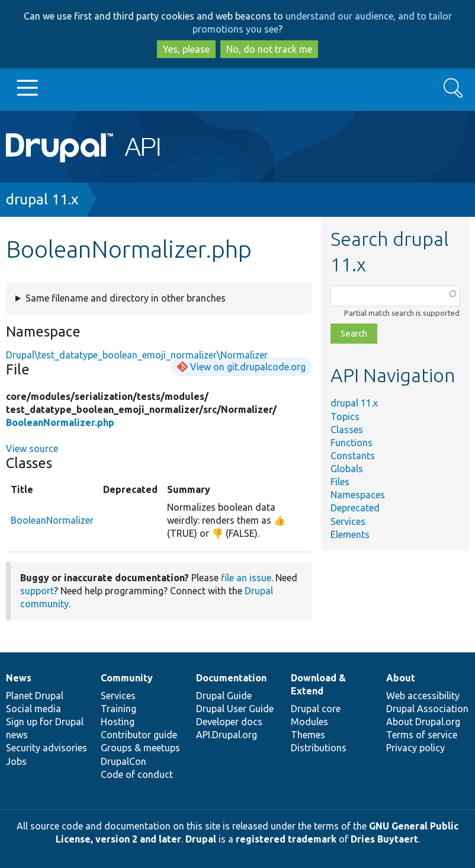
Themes (308, 735)
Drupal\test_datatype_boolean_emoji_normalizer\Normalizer (137, 355)
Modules (309, 722)
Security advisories (46, 748)
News (19, 678)
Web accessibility (423, 696)
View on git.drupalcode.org (248, 367)
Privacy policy (415, 748)
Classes (347, 430)
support (37, 591)
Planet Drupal (35, 696)
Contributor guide (139, 735)
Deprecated (355, 508)
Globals (347, 469)
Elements (350, 534)
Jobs (16, 761)
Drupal (201, 839)
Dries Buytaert (384, 839)
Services (348, 521)
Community (127, 678)
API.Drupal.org (227, 735)
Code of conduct (137, 774)
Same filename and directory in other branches (126, 298)
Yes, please (186, 49)
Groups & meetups (140, 748)
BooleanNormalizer (52, 520)
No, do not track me (269, 49)
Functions (352, 443)
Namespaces (358, 495)
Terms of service (422, 735)
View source (32, 449)
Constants (353, 456)
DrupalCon (123, 761)
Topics (345, 417)
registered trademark (286, 839)
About (401, 678)
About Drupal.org (423, 722)
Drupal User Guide (235, 709)
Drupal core (316, 709)
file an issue (246, 578)
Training (118, 709)
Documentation (231, 678)
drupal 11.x (42, 199)
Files (340, 482)
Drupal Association (427, 709)
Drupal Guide (224, 696)
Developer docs (229, 722)
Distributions (319, 748)
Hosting (118, 722)
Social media (33, 709)
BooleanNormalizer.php (60, 422)
